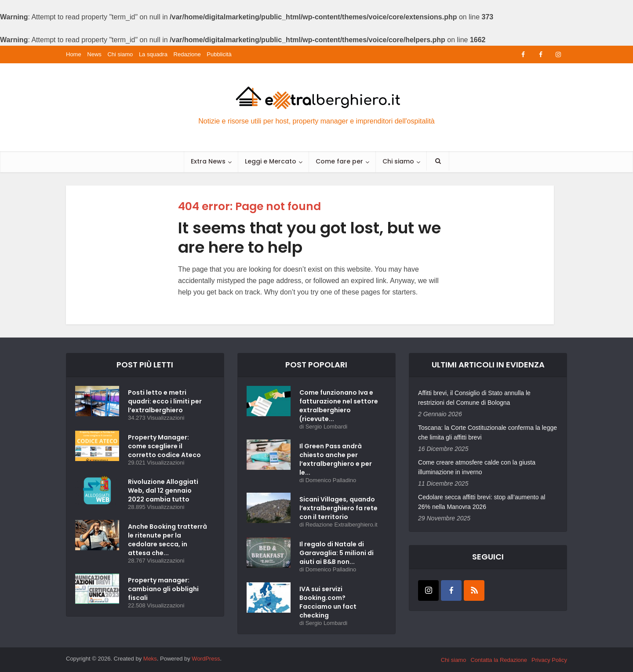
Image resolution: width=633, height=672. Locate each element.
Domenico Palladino (331, 480)
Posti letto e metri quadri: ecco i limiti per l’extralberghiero (165, 401)
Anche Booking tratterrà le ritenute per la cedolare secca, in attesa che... (167, 540)
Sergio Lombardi (326, 427)
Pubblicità (219, 54)
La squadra (153, 54)
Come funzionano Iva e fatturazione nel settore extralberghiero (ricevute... (339, 406)
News (94, 54)
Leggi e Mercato (271, 161)
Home (74, 54)
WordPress (206, 659)
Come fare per (339, 161)
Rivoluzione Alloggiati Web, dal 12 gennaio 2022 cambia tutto (163, 490)
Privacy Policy (549, 660)
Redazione (187, 54)
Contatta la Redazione (499, 660)
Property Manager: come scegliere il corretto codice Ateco (164, 446)
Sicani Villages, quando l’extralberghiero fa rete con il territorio (338, 508)
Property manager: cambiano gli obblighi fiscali (163, 589)
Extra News (208, 161)
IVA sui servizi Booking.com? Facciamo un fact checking (328, 602)
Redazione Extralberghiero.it (342, 525)
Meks (150, 659)
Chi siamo (120, 54)
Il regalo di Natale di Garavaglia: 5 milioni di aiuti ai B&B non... (337, 553)
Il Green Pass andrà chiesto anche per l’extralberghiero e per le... (336, 459)
